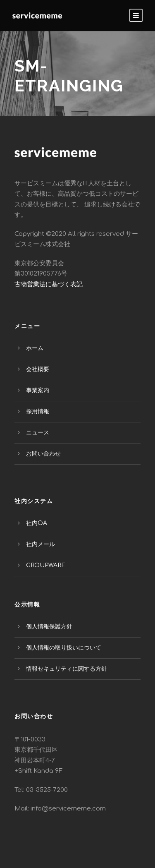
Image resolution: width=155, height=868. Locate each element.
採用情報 (38, 411)
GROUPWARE (46, 565)
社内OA (37, 523)
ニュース (38, 433)
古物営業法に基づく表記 (49, 284)
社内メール (41, 544)
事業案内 (38, 390)
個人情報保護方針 (49, 627)
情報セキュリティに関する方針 (67, 669)
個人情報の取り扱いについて (64, 648)
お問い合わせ (43, 454)
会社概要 (38, 369)
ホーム (35, 348)
